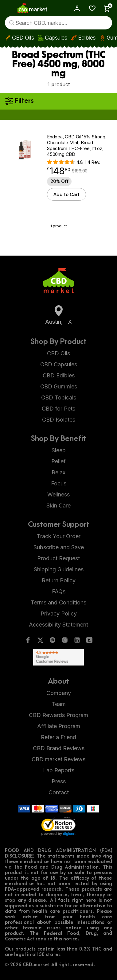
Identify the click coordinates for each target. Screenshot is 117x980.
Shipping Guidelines (59, 569)
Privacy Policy (59, 613)
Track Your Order (59, 536)
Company (59, 693)
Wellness (58, 494)
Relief (58, 461)
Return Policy (59, 580)
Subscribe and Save (59, 547)
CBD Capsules (59, 364)
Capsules (56, 38)
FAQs (59, 591)
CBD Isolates (59, 420)
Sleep (59, 450)
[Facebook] (28, 641)
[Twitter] (40, 641)
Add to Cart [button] (66, 194)
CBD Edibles (59, 375)
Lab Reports (59, 770)
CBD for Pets (58, 409)
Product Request (58, 558)
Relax (58, 472)
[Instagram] (65, 641)
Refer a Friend (58, 737)
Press (59, 781)
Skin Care (58, 505)
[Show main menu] (9, 9)
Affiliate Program (59, 726)
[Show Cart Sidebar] (105, 9)
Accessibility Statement (58, 625)
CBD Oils (23, 38)
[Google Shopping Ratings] (58, 657)
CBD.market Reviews (58, 759)
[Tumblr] (89, 641)
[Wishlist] (90, 8)
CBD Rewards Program (58, 715)
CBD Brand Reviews (59, 748)
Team (59, 704)
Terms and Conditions (58, 602)
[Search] (12, 23)
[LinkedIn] (77, 641)
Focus (59, 483)
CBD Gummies (59, 386)
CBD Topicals (59, 397)
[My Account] (74, 8)
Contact (59, 792)
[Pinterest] (53, 641)
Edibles (87, 38)
